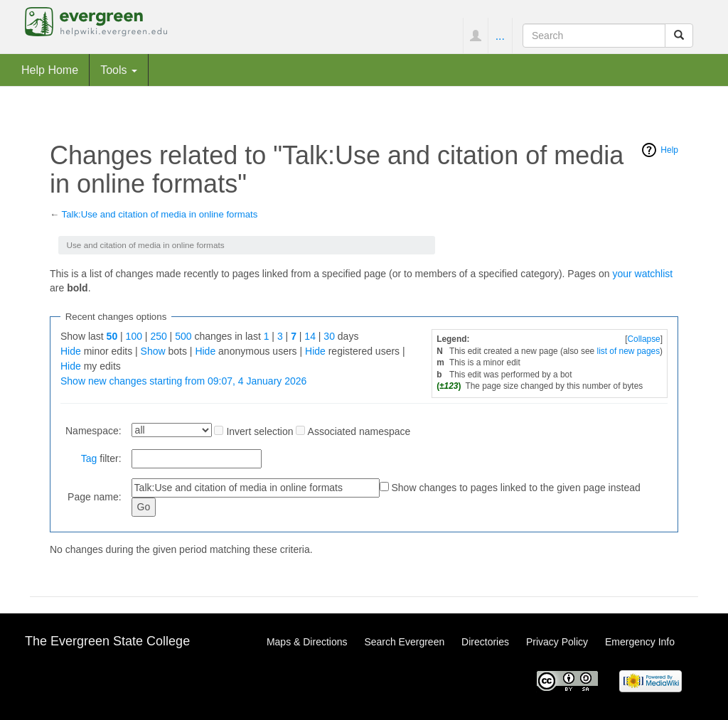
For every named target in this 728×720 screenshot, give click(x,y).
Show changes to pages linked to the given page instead (515, 488)
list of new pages (629, 351)
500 (183, 336)
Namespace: (93, 431)
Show (153, 351)
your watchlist (642, 274)
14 (310, 336)
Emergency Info (640, 642)
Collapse (643, 339)
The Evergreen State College (107, 641)
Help (669, 150)
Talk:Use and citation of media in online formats (160, 214)
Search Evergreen (404, 642)
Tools (119, 70)
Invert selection (259, 431)
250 (158, 336)
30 (329, 336)
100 (134, 336)
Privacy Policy (557, 642)
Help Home (50, 70)
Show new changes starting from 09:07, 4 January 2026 (183, 381)
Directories (485, 642)
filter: (101, 458)
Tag (89, 458)
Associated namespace (359, 431)
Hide (71, 351)
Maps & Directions (307, 642)
